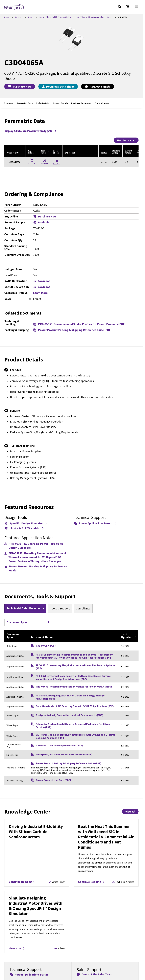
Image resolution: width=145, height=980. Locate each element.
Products (19, 17)
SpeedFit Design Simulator (26, 523)
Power (31, 17)
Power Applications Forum (95, 523)
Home (7, 17)
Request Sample (98, 86)
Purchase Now (20, 86)
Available (41, 222)
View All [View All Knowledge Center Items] (130, 811)
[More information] (30, 299)
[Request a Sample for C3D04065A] (45, 162)
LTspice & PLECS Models (24, 528)
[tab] (25, 608)
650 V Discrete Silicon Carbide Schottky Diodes (94, 17)
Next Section (126, 140)
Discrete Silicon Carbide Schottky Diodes (55, 17)
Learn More (40, 293)
